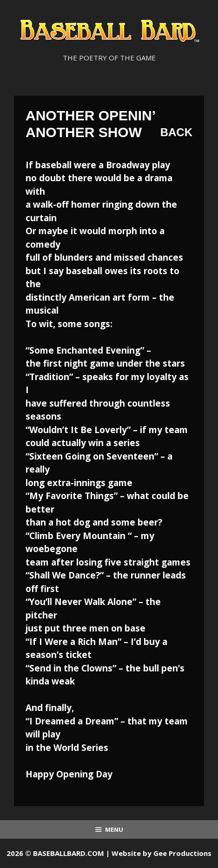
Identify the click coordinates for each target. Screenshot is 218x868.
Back (176, 132)
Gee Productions (182, 853)
